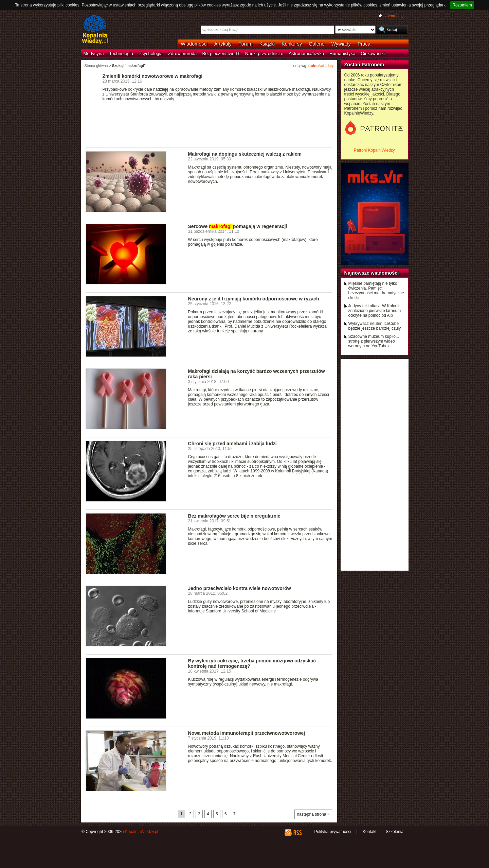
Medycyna (94, 54)
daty (330, 66)
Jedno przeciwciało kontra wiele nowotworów (240, 588)
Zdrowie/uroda (182, 54)
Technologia (121, 54)
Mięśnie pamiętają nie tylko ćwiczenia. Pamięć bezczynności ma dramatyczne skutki (376, 291)
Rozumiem (462, 5)
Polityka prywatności (333, 832)
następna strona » (313, 814)
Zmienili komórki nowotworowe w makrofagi (153, 76)
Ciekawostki (373, 54)
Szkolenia (395, 832)
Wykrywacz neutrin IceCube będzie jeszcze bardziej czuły (375, 326)
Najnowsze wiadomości (372, 273)
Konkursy (292, 44)
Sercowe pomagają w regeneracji (238, 226)
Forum (246, 44)
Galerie (316, 44)
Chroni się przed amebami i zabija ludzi (232, 444)
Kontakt (370, 832)
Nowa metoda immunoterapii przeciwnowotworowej (247, 733)
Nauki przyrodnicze (264, 54)
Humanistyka (342, 54)
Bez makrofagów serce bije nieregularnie (234, 516)
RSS (297, 833)
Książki (267, 44)
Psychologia (151, 54)
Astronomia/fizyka (306, 54)
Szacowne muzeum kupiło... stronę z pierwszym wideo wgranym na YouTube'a (374, 341)
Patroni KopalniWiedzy (374, 150)
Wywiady (341, 44)
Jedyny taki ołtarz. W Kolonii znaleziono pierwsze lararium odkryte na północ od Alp (375, 311)
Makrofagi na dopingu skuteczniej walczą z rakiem (245, 154)
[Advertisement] (209, 128)
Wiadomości (194, 44)
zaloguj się (394, 16)
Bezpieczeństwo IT (221, 54)
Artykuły (223, 44)
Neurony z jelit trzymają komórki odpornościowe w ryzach (254, 299)
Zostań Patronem (364, 65)
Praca (364, 44)
